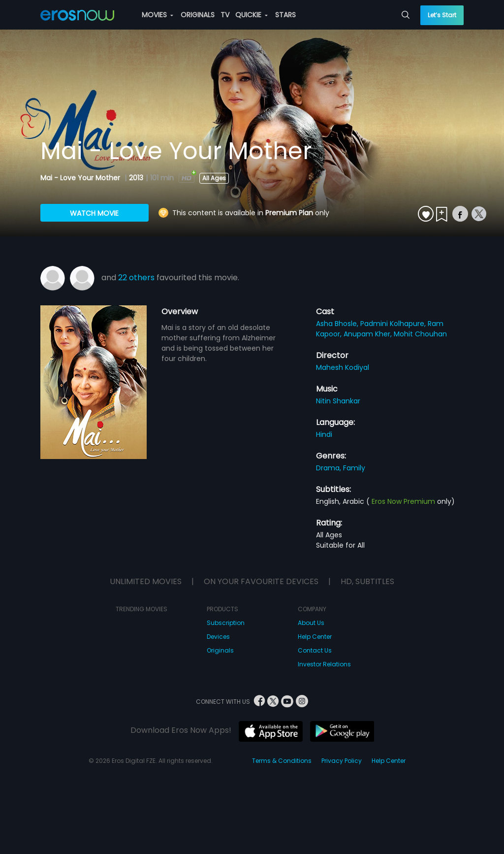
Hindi (324, 434)
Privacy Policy (342, 761)
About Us (311, 623)
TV (225, 15)
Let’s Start (442, 15)
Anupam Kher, (369, 334)
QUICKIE (252, 15)
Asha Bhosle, (338, 324)
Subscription (226, 623)
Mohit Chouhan (420, 334)
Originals (220, 650)
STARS (285, 15)
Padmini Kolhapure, (394, 324)
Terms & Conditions (282, 761)
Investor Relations (324, 664)
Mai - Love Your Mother (81, 178)
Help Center (315, 637)
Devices (218, 637)
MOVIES (157, 15)
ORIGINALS (198, 15)
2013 (136, 178)
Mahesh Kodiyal (343, 367)
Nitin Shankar (338, 401)
